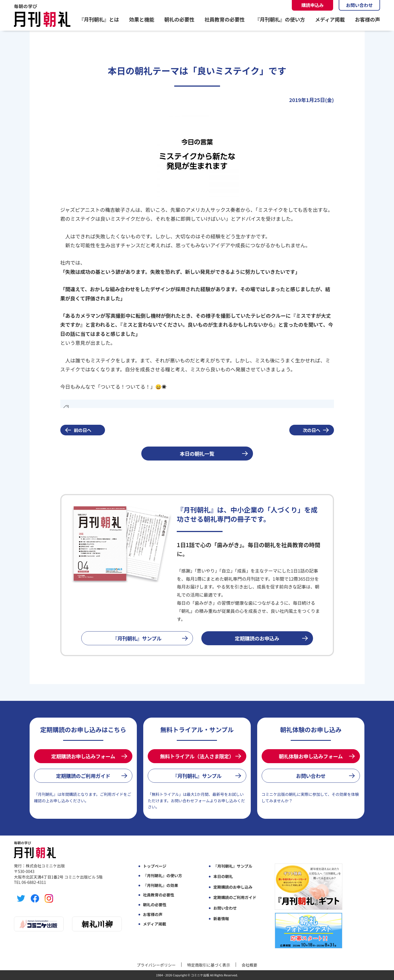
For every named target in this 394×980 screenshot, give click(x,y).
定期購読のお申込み (257, 638)
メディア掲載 (330, 19)
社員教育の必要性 (225, 19)
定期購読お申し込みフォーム (83, 756)
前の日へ (83, 430)
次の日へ (311, 430)
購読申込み (312, 5)
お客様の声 (367, 19)
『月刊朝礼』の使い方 (280, 19)
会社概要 (249, 965)
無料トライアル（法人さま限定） (197, 756)
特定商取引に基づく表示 (209, 965)
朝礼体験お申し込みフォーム (311, 756)
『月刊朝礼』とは (99, 19)
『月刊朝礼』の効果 (161, 885)
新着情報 (221, 919)
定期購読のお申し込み (233, 887)
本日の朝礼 (223, 876)
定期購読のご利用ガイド (83, 776)
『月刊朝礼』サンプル (137, 638)
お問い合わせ (359, 5)
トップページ (155, 866)
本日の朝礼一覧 (197, 454)
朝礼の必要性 (179, 19)
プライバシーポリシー (156, 965)
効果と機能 (142, 19)
